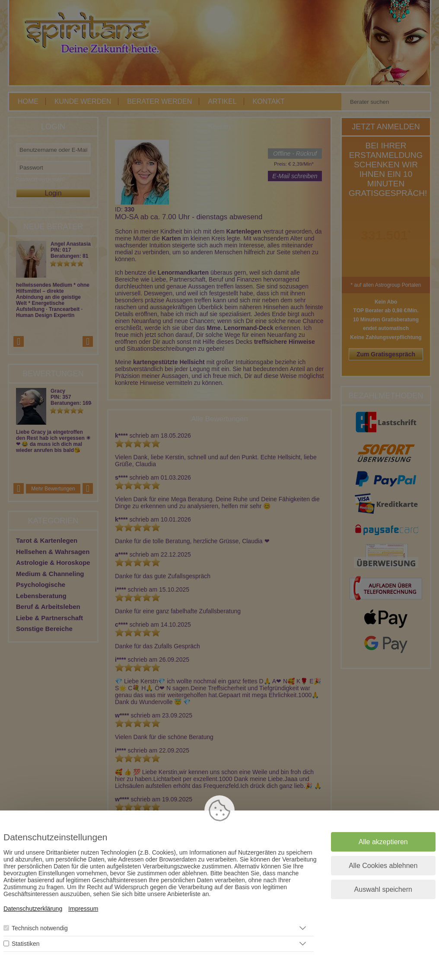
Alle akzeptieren (383, 842)
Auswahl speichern (383, 889)
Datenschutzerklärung (33, 909)
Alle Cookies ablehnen (383, 866)
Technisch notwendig (40, 928)
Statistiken (26, 944)
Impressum (83, 909)
